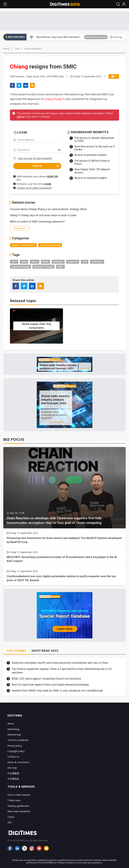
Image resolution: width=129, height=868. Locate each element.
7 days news (14, 800)
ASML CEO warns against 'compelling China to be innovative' (47, 679)
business (58, 262)
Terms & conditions (18, 740)
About (11, 723)
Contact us (13, 757)
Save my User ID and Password (35, 158)
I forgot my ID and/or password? (34, 188)
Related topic (23, 301)
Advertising (13, 729)
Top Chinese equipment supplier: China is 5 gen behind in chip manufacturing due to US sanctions (62, 671)
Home (6, 49)
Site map (12, 768)
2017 (14, 262)
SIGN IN (46, 166)
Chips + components (23, 245)
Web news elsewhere (19, 811)
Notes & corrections (18, 762)
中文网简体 (13, 779)
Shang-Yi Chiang (43, 267)
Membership (14, 735)
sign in (21, 117)
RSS (10, 822)
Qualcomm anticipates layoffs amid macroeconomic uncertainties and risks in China (60, 663)
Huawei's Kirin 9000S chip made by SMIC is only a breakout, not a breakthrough (57, 691)
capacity (73, 262)
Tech (17, 49)
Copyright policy (16, 751)
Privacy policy (15, 746)
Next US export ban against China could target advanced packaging (50, 685)
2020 (24, 262)
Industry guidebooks (18, 806)
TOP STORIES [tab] (16, 651)
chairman (97, 262)
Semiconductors (33, 49)
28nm (35, 262)
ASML (45, 262)
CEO (85, 262)
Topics (11, 817)
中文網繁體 (13, 773)
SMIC (60, 267)
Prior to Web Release (19, 795)
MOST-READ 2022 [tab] (45, 651)
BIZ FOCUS (14, 439)
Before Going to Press (96, 37)
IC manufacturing (50, 245)
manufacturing (20, 267)
